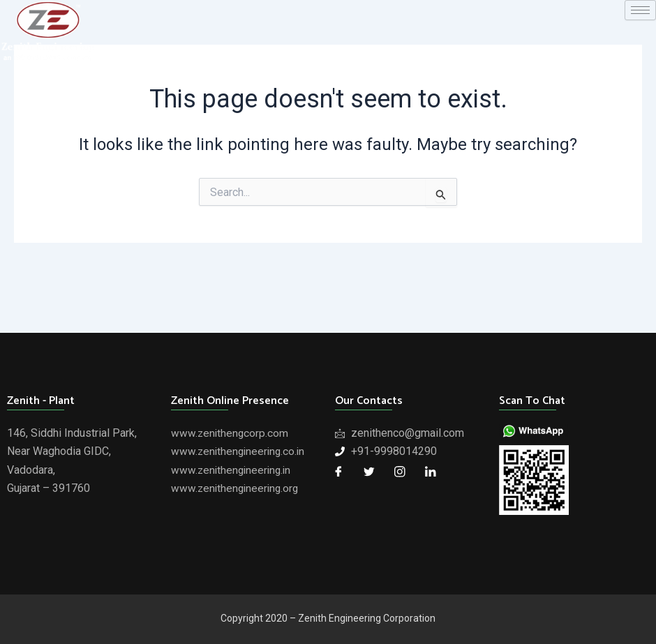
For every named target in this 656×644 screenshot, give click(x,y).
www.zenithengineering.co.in (240, 451)
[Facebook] (338, 472)
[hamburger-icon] (640, 10)
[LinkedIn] (431, 472)
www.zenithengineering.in (233, 470)
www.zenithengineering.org (237, 488)
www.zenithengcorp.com (231, 433)
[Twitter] (369, 472)
